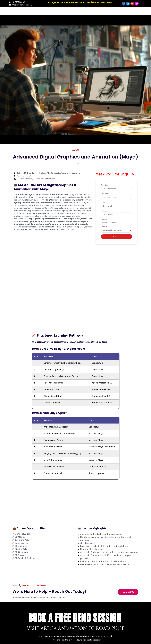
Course (104, 227)
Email (103, 202)
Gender (104, 220)
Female (113, 223)
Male (105, 223)
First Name (105, 185)
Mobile (104, 211)
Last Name (105, 194)
